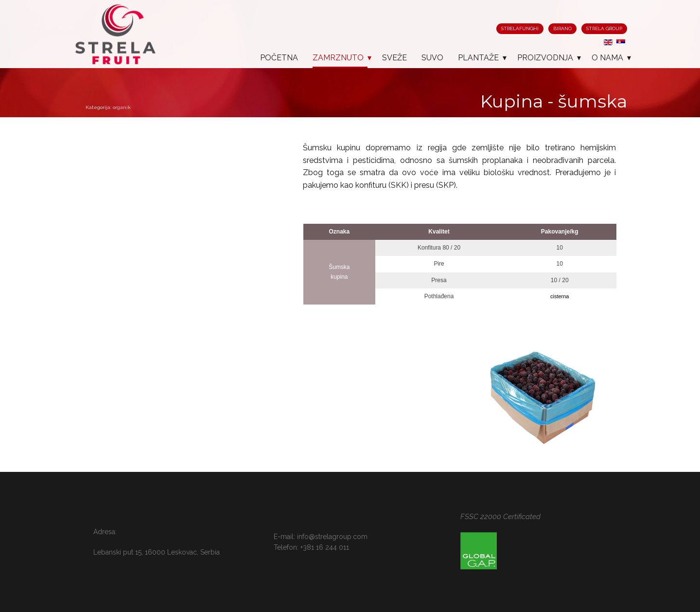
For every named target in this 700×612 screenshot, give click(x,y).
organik (122, 107)
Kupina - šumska (554, 101)
